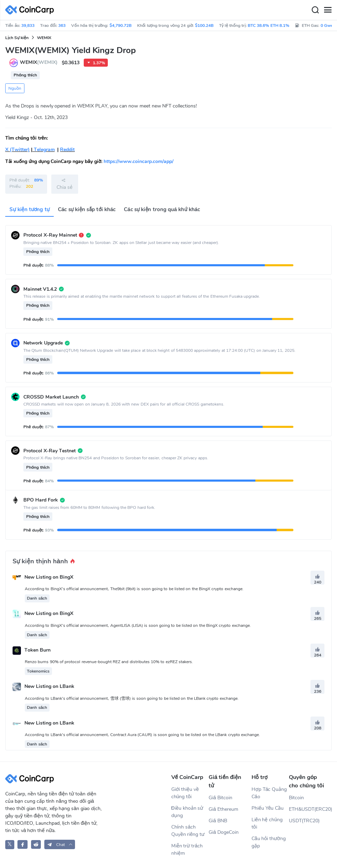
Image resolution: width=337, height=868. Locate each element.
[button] (60, 844)
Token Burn (38, 650)
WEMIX (44, 38)
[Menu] (328, 10)
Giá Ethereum (223, 809)
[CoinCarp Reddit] (36, 844)
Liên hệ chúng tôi (267, 823)
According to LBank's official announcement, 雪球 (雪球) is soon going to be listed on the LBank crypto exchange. (132, 698)
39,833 (28, 25)
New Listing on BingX (49, 577)
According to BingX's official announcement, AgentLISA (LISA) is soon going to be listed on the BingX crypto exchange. (138, 625)
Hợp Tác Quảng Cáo (269, 793)
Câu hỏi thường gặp (269, 842)
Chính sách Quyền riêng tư (188, 831)
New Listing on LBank (49, 687)
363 (62, 25)
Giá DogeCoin (224, 832)
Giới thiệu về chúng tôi (185, 793)
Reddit (67, 150)
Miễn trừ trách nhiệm (187, 850)
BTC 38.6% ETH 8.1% (268, 25)
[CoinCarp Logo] (31, 10)
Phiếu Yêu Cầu (268, 808)
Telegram (44, 150)
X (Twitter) (17, 150)
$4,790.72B (121, 25)
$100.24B (204, 25)
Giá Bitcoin (220, 798)
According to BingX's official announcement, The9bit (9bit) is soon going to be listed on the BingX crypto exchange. (134, 589)
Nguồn (15, 88)
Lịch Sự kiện (17, 38)
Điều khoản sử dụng (187, 812)
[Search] (315, 10)
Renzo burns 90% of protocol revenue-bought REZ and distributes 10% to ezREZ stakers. (109, 662)
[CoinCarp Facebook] (23, 844)
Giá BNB (218, 821)
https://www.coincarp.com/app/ (138, 161)
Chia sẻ (65, 184)
